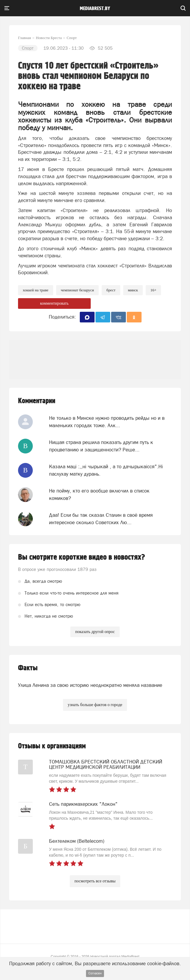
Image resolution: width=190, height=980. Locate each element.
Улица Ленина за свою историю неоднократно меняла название (90, 685)
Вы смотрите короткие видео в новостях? (82, 557)
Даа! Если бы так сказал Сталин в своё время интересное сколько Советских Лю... (101, 519)
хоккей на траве (36, 290)
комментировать (54, 303)
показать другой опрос (95, 632)
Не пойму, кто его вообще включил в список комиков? (99, 494)
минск (133, 290)
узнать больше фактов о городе (95, 705)
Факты (28, 668)
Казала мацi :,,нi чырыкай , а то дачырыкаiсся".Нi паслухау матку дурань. (106, 470)
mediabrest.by (95, 9)
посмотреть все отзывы (95, 881)
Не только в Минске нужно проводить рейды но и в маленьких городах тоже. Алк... (107, 422)
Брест (111, 290)
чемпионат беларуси (77, 290)
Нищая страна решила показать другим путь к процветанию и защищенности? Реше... (101, 446)
